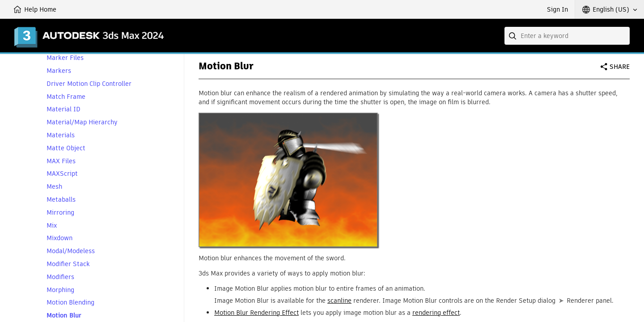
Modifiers (60, 277)
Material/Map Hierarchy (82, 122)
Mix (52, 226)
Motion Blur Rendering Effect (256, 313)
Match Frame (66, 97)
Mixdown (59, 238)
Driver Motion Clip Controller (89, 84)
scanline (339, 301)
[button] (610, 9)
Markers (59, 71)
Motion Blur (64, 316)
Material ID (64, 109)
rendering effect (436, 313)
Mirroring (60, 213)
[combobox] (567, 36)
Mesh (54, 187)
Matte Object (66, 148)
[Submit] (513, 36)
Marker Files (65, 58)
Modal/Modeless (71, 251)
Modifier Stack (68, 264)
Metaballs (61, 200)
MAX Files (61, 161)
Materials (61, 135)
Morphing (60, 290)
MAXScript (62, 174)
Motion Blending (70, 303)
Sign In (557, 9)
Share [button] (620, 67)
